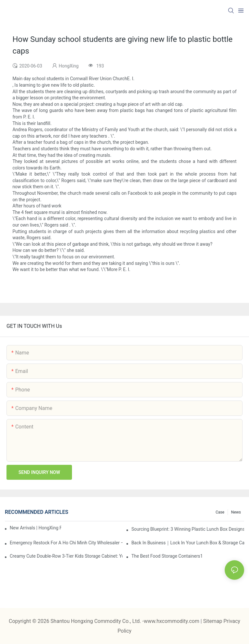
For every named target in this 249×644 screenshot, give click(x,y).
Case (220, 512)
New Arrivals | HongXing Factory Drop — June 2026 (36, 528)
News (236, 512)
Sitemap (213, 621)
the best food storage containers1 (167, 556)
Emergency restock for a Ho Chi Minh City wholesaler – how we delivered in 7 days (66, 543)
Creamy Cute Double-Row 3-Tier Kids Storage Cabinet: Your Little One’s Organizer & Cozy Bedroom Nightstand (66, 556)
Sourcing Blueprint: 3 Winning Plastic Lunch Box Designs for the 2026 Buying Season (188, 529)
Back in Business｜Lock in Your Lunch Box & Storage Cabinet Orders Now (188, 543)
